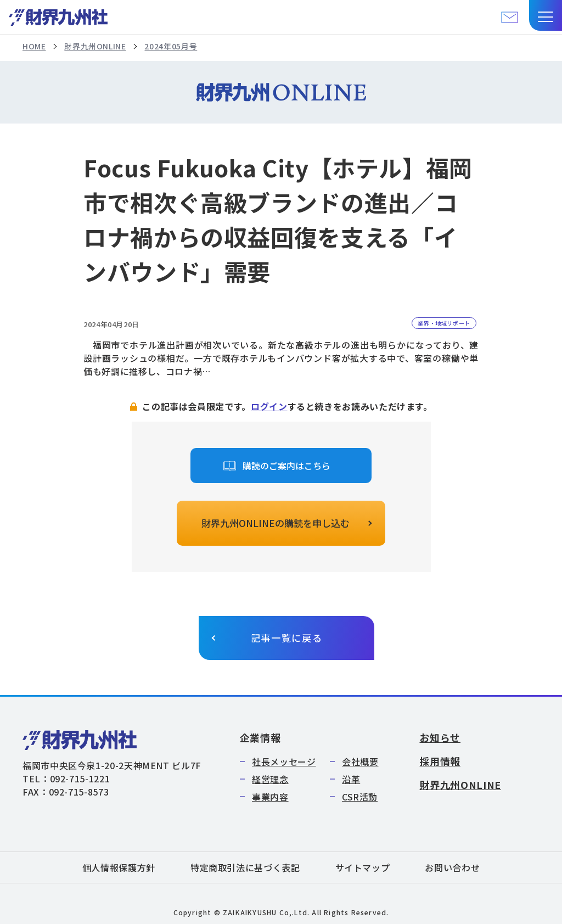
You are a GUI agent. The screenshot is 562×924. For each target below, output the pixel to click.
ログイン (269, 406)
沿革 (351, 779)
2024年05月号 (171, 46)
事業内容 (270, 797)
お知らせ (440, 737)
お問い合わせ (452, 867)
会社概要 (360, 761)
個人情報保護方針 (119, 867)
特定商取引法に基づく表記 (245, 867)
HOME (34, 46)
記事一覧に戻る (287, 638)
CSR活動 (360, 797)
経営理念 (270, 779)
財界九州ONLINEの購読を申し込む (276, 523)
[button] (546, 15)
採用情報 (440, 761)
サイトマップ (363, 867)
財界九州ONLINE (95, 46)
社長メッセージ (284, 761)
